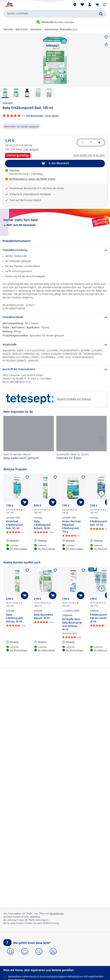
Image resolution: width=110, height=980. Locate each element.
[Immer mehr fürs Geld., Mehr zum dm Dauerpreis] (55, 222)
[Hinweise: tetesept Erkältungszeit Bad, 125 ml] (96, 540)
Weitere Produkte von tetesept (48, 399)
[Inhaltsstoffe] (55, 345)
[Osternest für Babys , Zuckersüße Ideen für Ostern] (82, 440)
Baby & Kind (22, 29)
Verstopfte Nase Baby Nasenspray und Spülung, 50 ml (72, 625)
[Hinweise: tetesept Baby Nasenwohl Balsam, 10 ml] (40, 642)
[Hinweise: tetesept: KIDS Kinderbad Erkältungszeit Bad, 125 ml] (12, 540)
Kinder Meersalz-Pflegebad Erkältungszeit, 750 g (72, 527)
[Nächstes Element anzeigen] (102, 493)
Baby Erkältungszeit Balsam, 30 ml (42, 525)
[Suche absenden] (101, 14)
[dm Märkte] (75, 5)
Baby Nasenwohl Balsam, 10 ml (43, 617)
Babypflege (36, 29)
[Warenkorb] (97, 5)
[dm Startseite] (9, 5)
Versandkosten (57, 914)
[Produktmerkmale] (55, 317)
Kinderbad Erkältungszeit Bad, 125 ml (14, 525)
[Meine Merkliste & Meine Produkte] (82, 5)
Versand (34, 150)
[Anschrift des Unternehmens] (55, 369)
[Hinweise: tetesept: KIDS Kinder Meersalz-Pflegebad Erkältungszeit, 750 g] (68, 540)
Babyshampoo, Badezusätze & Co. (61, 29)
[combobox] (55, 14)
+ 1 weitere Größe (71, 611)
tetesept (8, 103)
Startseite (8, 29)
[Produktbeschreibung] (55, 250)
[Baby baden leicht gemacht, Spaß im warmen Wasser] (29, 440)
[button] (105, 5)
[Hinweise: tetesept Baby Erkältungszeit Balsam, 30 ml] (40, 540)
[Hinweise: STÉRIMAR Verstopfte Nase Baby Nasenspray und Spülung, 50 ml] (68, 642)
